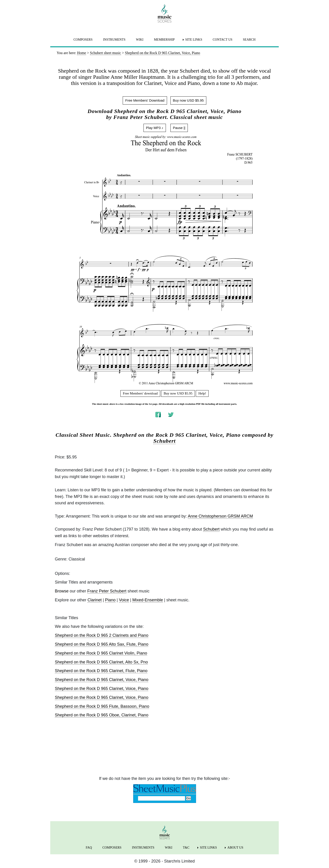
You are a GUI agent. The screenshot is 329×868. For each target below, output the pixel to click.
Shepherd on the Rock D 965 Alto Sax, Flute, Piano (102, 644)
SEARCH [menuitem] (249, 40)
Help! (202, 393)
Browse (62, 591)
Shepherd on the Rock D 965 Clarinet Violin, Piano (101, 653)
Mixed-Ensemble (148, 600)
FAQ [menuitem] (89, 848)
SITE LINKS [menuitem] (194, 40)
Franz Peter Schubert (107, 591)
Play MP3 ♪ (155, 128)
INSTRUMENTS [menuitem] (114, 40)
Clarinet (95, 600)
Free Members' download (140, 393)
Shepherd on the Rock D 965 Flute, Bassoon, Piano (102, 706)
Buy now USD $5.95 (188, 100)
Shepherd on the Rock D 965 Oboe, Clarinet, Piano (102, 715)
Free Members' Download (145, 100)
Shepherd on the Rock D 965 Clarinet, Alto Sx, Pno (101, 662)
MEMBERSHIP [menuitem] (164, 40)
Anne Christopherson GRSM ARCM (220, 516)
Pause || (179, 128)
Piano (110, 600)
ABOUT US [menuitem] (235, 848)
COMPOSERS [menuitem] (83, 40)
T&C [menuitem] (186, 848)
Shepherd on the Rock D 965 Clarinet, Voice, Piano (102, 680)
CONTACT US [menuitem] (223, 40)
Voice (124, 600)
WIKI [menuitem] (140, 40)
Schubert (164, 441)
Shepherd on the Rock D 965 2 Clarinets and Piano (102, 635)
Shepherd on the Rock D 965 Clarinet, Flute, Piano (101, 671)
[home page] (164, 13)
